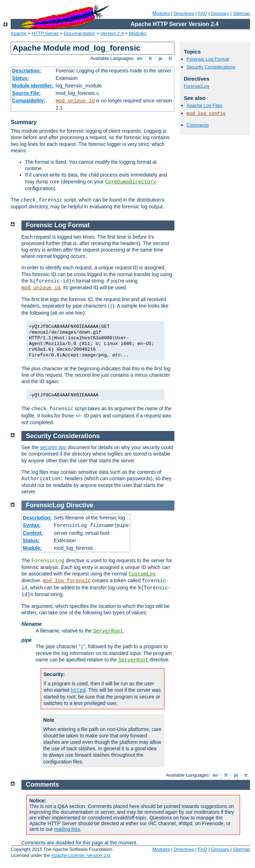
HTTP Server (45, 33)
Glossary (220, 13)
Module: (32, 548)
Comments (198, 125)
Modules (161, 13)
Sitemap (241, 13)
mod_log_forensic (67, 581)
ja (160, 58)
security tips (53, 447)
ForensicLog (197, 86)
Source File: (26, 93)
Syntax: (32, 525)
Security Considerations (211, 67)
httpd (78, 690)
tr (171, 58)
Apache (19, 33)
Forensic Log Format (208, 59)
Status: (21, 78)
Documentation (79, 33)
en (140, 58)
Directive (80, 505)
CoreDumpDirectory (131, 182)
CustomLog (142, 574)
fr (151, 58)
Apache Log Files (204, 105)
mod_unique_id (75, 101)
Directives (184, 13)
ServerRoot (108, 631)
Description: (27, 71)
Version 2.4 (112, 33)
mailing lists (67, 829)
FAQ (203, 13)
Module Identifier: (33, 86)
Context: (33, 533)
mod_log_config (206, 114)
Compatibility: (29, 101)
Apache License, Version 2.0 (80, 855)
